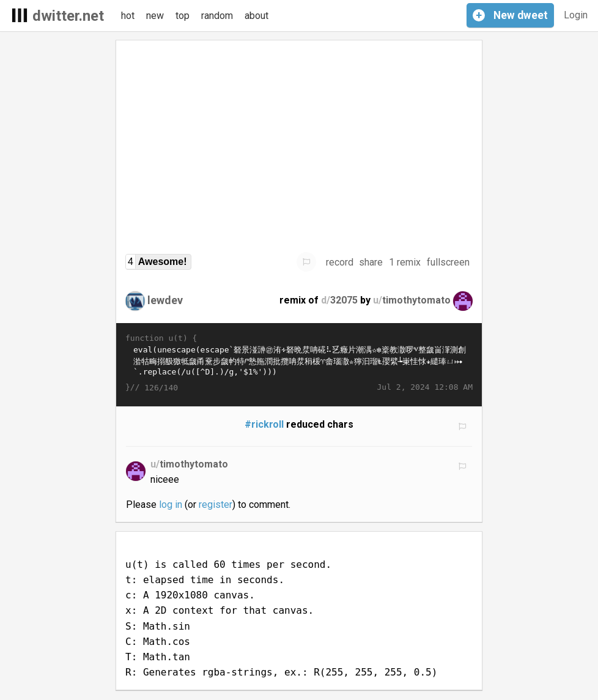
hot (128, 16)
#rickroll (264, 424)
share (371, 262)
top (183, 16)
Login (576, 15)
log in (171, 505)
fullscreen (448, 262)
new (155, 16)
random (217, 16)
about (257, 16)
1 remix (405, 262)
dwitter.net (68, 16)
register (216, 505)
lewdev (165, 300)
